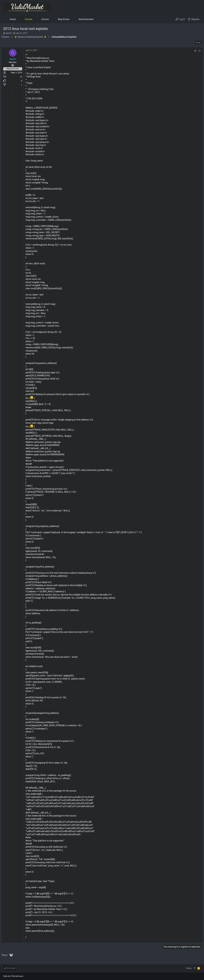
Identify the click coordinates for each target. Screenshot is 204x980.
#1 (198, 51)
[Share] (194, 51)
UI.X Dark (10, 968)
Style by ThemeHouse (13, 976)
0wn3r (9, 33)
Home (189, 968)
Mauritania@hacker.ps (40, 58)
